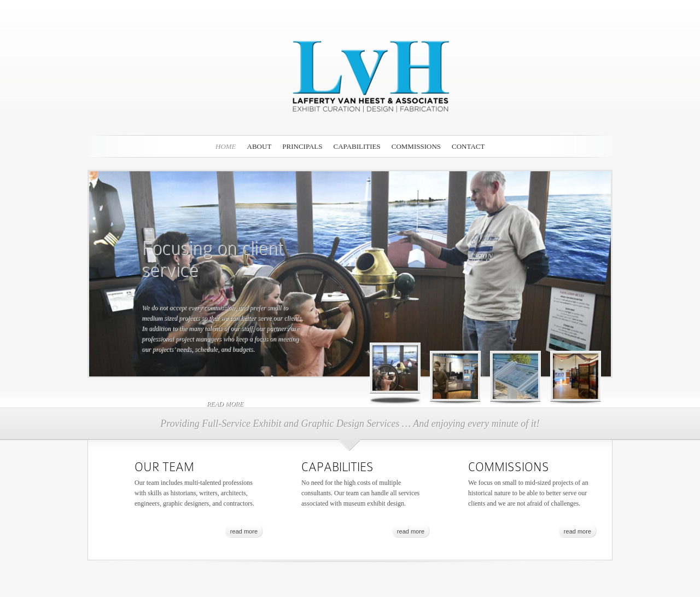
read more (225, 404)
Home (226, 146)
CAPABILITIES (357, 146)
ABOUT (259, 146)
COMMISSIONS (416, 146)
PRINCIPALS (302, 146)
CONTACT (468, 146)
